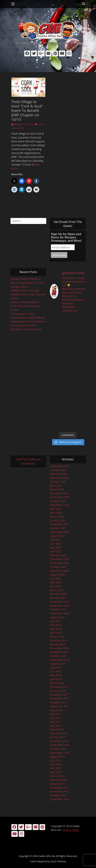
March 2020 (57, 590)
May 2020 (56, 582)
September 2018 (60, 660)
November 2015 (60, 791)
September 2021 (60, 532)
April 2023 (56, 486)
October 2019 (58, 609)
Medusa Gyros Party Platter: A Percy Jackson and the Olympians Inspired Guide (28, 325)
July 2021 (55, 540)
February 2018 (59, 687)
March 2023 (57, 489)
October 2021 (58, 528)
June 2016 (56, 764)
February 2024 (59, 474)
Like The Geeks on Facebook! (28, 461)
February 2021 (59, 555)
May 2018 (56, 675)
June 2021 (56, 544)
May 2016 (56, 768)
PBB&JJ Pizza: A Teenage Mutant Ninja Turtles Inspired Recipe (28, 294)
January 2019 (58, 644)
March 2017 (57, 729)
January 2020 (58, 598)
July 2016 (55, 760)
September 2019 (60, 613)
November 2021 (60, 524)
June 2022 (56, 509)
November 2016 (60, 745)
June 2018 (56, 671)
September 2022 (60, 505)
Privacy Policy (71, 830)
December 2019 (59, 602)
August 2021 (57, 536)
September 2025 (60, 466)
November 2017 (60, 698)
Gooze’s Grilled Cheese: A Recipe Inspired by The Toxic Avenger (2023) (27, 283)
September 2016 (60, 753)
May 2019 (56, 629)
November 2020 (60, 563)
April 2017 (56, 726)
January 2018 (58, 691)
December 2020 (59, 559)
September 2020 (60, 571)
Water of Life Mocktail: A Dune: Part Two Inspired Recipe (25, 306)
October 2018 (58, 656)
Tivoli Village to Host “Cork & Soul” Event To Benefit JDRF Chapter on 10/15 (27, 111)
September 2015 (60, 799)
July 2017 (55, 714)
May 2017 (56, 722)
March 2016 (57, 776)
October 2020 (58, 567)
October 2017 (58, 702)
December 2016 (59, 741)
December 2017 (59, 695)
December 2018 (59, 648)
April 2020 (56, 586)
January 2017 (58, 737)
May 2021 (56, 547)
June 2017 (56, 718)
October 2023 (58, 482)
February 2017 (59, 733)
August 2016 (57, 757)
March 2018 (57, 683)
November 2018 (60, 652)
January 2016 (58, 784)
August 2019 (57, 617)
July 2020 (55, 578)
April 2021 (56, 551)
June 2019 (56, 625)
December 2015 (59, 788)
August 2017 (57, 710)
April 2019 (56, 633)
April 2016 (56, 772)
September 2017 (60, 706)
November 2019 (60, 606)
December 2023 (59, 478)
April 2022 (56, 513)
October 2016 (58, 749)
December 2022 (59, 493)
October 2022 (58, 501)
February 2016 (59, 780)
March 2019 (57, 637)
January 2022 (58, 520)
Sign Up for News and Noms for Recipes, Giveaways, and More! (66, 237)
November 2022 (60, 497)
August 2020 (57, 575)
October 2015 (58, 795)
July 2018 (55, 668)
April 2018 (56, 679)
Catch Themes (58, 861)
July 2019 (55, 621)
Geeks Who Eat (47, 856)
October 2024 (58, 470)
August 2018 (57, 664)
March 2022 (57, 517)
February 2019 (59, 640)
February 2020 (59, 594)
